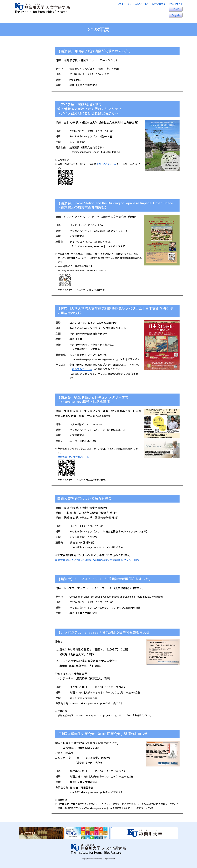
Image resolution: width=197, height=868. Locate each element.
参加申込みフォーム (106, 164)
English (175, 15)
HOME (176, 9)
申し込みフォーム (82, 369)
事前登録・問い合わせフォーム (73, 457)
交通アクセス (142, 4)
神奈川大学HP (176, 4)
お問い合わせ (159, 4)
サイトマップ (125, 4)
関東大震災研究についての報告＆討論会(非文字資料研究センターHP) (97, 560)
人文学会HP (28, 833)
